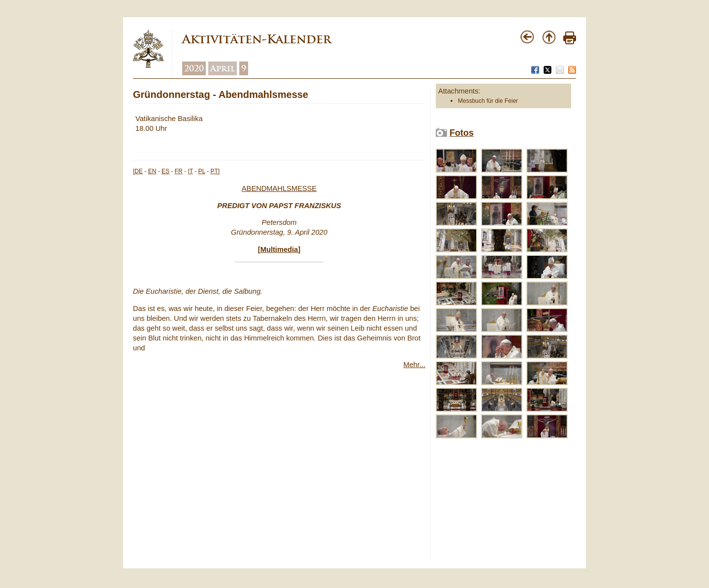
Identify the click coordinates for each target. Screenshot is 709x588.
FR (179, 171)
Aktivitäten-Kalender (257, 39)
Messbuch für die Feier (488, 101)
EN (152, 171)
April (223, 68)
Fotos (462, 133)
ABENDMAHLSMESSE (279, 188)
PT (214, 171)
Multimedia (279, 249)
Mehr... (414, 365)
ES (165, 171)
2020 (194, 68)
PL (202, 171)
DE (139, 171)
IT (190, 171)
